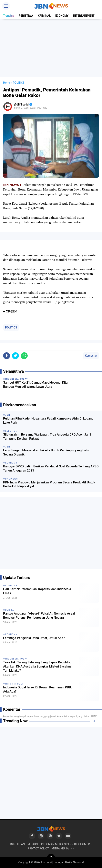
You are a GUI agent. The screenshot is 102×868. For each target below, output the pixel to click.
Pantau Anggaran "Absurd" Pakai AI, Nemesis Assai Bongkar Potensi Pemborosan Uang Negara (39, 616)
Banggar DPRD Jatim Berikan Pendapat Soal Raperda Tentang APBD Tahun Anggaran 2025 (51, 468)
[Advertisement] (51, 48)
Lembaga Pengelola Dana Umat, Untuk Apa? (34, 638)
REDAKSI (33, 844)
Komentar (91, 356)
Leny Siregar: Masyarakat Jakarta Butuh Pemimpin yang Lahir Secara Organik (46, 452)
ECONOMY (62, 16)
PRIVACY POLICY (38, 848)
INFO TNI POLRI (15, 684)
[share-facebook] (7, 356)
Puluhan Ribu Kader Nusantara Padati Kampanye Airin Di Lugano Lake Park (48, 421)
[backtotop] (51, 858)
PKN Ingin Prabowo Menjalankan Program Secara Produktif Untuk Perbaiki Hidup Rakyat (49, 484)
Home (7, 83)
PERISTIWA (26, 16)
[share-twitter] (15, 356)
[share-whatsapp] (24, 356)
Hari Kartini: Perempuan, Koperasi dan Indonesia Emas (37, 591)
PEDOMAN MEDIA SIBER (56, 844)
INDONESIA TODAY (17, 659)
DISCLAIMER (82, 844)
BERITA (10, 610)
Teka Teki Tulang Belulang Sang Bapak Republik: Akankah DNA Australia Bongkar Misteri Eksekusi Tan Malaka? (38, 666)
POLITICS (11, 328)
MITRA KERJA (60, 848)
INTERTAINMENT (84, 16)
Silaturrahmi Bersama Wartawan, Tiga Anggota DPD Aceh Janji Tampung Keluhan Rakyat (47, 437)
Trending (9, 16)
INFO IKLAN (17, 844)
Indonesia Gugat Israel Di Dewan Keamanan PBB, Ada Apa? (37, 689)
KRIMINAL (44, 16)
